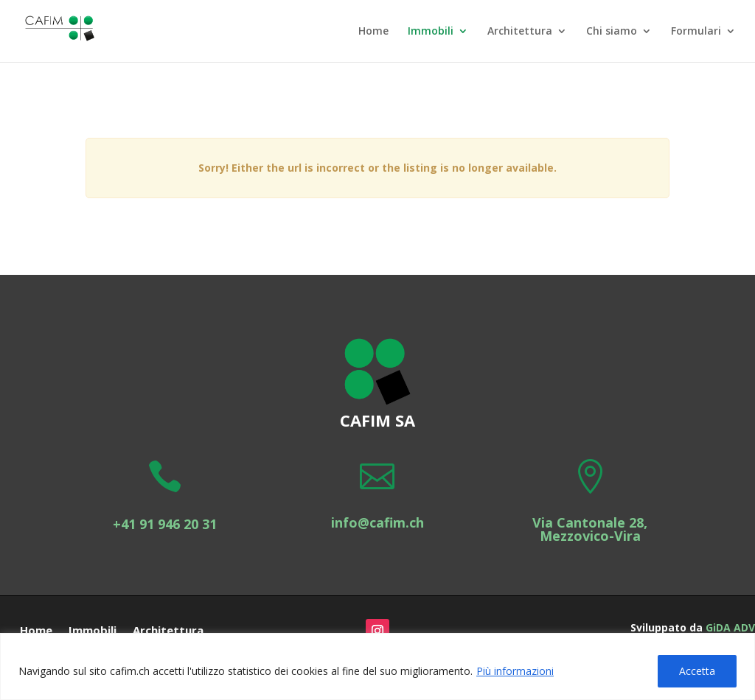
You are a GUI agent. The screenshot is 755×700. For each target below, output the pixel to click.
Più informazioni (515, 671)
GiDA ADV (730, 627)
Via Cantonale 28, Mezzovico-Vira (590, 529)
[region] (377, 666)
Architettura (520, 32)
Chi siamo (612, 32)
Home (373, 32)
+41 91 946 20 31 (165, 524)
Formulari (696, 32)
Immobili (431, 32)
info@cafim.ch (377, 522)
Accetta (697, 671)
